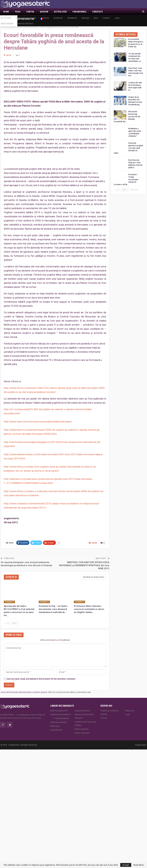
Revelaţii (85, 18)
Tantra (30, 12)
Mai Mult (114, 12)
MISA (96, 18)
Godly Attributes (62, 715)
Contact (106, 18)
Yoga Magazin (56, 727)
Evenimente (72, 18)
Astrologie (60, 12)
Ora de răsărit (7, 24)
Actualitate (6, 18)
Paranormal (80, 12)
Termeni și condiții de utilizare (109, 709)
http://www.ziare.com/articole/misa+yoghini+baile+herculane (38, 418)
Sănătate (98, 12)
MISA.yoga (55, 723)
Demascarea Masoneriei (26, 18)
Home (6, 12)
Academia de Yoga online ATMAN (85, 720)
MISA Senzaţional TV (59, 707)
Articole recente (26, 24)
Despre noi (58, 18)
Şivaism (44, 12)
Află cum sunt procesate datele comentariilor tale (69, 689)
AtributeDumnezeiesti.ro (61, 711)
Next (15, 620)
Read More (139, 865)
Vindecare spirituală (59, 719)
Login (117, 18)
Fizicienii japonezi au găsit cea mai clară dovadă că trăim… (128, 145)
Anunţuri (45, 18)
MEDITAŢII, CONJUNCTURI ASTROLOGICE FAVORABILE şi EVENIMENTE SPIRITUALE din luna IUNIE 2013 (84, 562)
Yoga (18, 12)
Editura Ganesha (81, 726)
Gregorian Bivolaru (82, 707)
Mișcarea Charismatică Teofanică (84, 713)
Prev (7, 620)
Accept (126, 865)
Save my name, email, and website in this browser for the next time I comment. (41, 676)
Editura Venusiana (82, 730)
